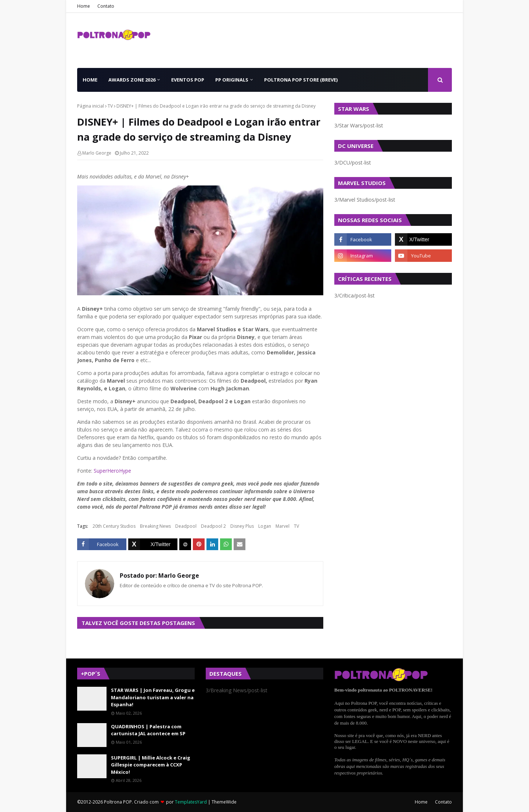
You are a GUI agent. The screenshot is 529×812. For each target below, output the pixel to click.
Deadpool (186, 526)
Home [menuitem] (90, 80)
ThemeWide (224, 802)
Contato (106, 6)
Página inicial (91, 106)
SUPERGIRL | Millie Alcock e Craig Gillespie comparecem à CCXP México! (151, 765)
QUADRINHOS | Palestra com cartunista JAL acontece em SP (148, 730)
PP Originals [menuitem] (232, 80)
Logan (265, 526)
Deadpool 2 (213, 526)
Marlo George (97, 153)
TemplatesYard (191, 802)
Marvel (283, 526)
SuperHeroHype (112, 471)
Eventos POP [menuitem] (188, 80)
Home (84, 6)
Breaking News (155, 526)
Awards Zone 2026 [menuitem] (132, 80)
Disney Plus (242, 526)
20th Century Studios (114, 526)
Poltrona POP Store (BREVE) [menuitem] (301, 80)
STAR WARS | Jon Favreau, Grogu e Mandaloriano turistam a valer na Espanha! (153, 697)
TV (110, 106)
